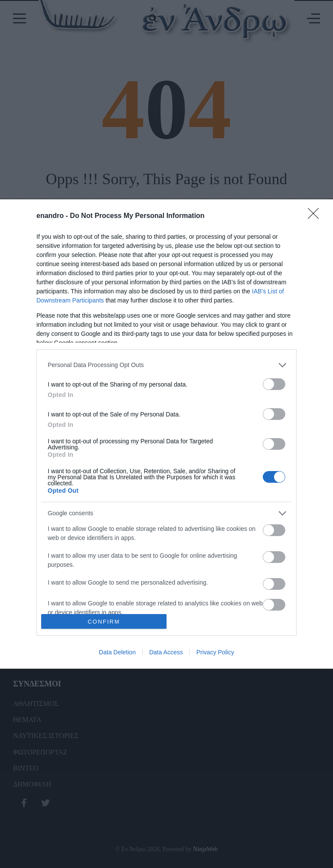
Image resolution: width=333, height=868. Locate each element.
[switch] (274, 384)
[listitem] (166, 365)
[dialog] (166, 434)
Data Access (166, 652)
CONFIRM (104, 622)
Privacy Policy (215, 652)
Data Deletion (117, 652)
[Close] (316, 216)
